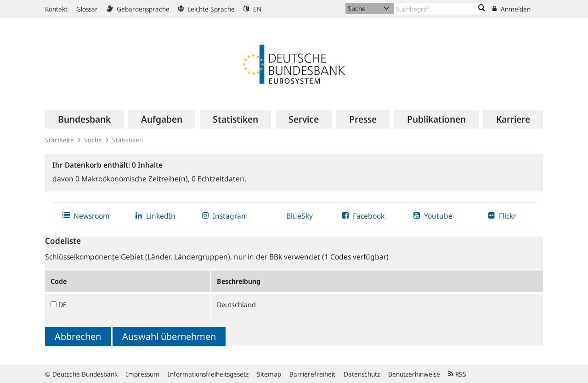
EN (252, 9)
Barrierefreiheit (312, 374)
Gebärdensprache (138, 9)
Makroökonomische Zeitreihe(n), (133, 179)
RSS (457, 374)
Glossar (87, 9)
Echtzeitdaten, (219, 179)
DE (62, 304)
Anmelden (512, 9)
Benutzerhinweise (414, 374)
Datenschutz (362, 374)
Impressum (143, 374)
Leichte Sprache (206, 9)
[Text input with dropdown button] (441, 8)
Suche (93, 140)
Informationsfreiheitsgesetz (208, 374)
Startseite (59, 140)
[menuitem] (84, 119)
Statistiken (127, 140)
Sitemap (269, 374)
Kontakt (56, 9)
